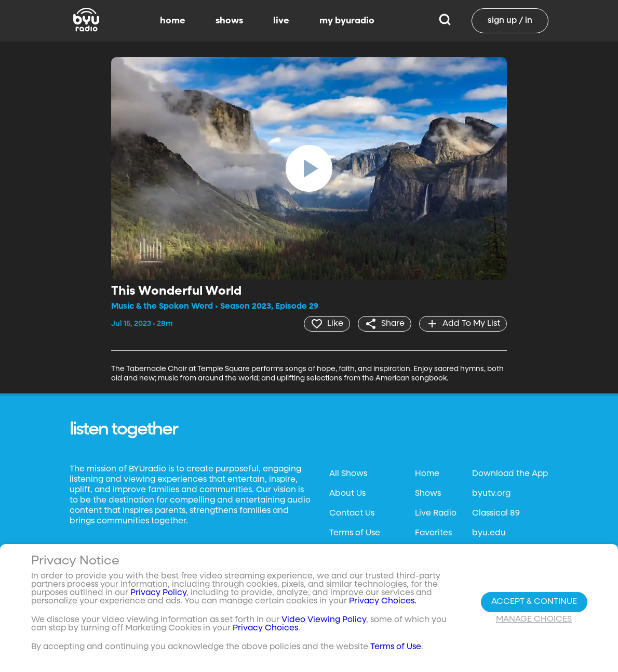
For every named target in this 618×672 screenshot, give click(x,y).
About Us (347, 494)
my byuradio (347, 21)
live (281, 21)
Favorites (433, 533)
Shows (428, 494)
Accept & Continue (534, 602)
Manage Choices (534, 620)
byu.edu (489, 533)
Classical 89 (496, 513)
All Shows (348, 474)
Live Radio (436, 513)
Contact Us (352, 513)
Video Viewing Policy (324, 620)
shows (229, 21)
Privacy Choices (265, 628)
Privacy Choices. (383, 601)
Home (427, 474)
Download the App (510, 474)
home (173, 21)
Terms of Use (355, 533)
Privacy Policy (158, 593)
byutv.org (491, 494)
